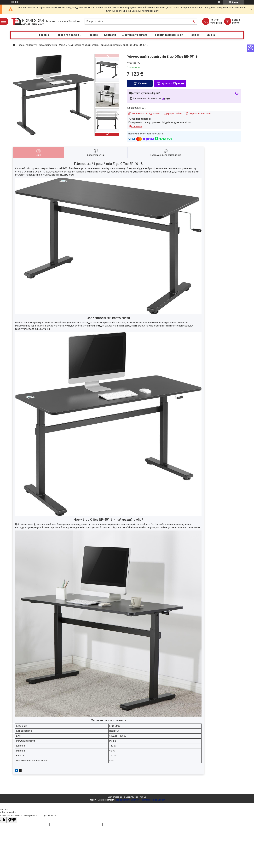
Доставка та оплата (135, 35)
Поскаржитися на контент (127, 800)
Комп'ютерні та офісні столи (83, 45)
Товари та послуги (67, 35)
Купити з (173, 83)
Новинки (195, 35)
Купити (142, 83)
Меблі (62, 45)
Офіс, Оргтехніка (48, 45)
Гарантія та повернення (168, 35)
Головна (44, 35)
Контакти (110, 35)
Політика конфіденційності (153, 800)
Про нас (93, 35)
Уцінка (211, 35)
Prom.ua (143, 797)
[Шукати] (193, 21)
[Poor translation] (12, 820)
